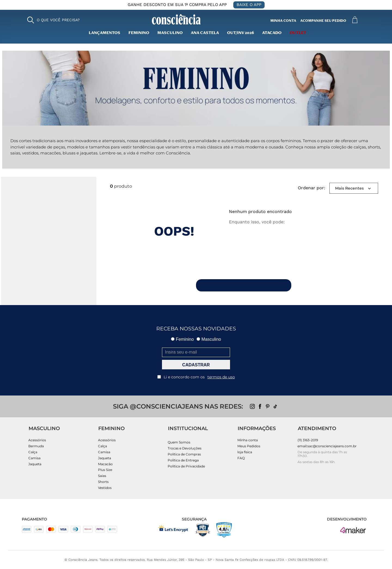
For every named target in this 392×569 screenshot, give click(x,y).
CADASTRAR (196, 365)
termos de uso (221, 377)
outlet (298, 33)
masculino (170, 33)
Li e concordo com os (196, 377)
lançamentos (105, 33)
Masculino (209, 339)
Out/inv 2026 (241, 33)
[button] (53, 20)
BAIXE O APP (249, 5)
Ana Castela (205, 33)
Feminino (139, 33)
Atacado (272, 33)
